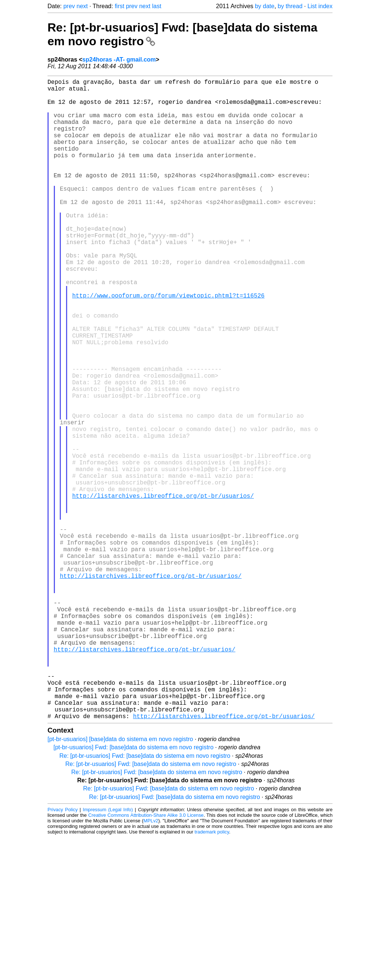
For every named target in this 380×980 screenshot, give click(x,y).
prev (69, 6)
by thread (290, 6)
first (119, 6)
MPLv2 (151, 963)
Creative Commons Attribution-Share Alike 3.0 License (146, 958)
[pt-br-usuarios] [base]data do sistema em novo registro (120, 882)
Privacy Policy (63, 952)
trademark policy (212, 974)
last (157, 6)
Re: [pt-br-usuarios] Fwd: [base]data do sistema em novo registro (145, 898)
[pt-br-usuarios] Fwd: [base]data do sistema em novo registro (133, 890)
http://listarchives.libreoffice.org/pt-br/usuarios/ (163, 589)
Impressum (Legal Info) (108, 952)
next (82, 6)
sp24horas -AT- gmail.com (119, 60)
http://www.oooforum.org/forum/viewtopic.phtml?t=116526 (168, 344)
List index (320, 6)
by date (265, 6)
